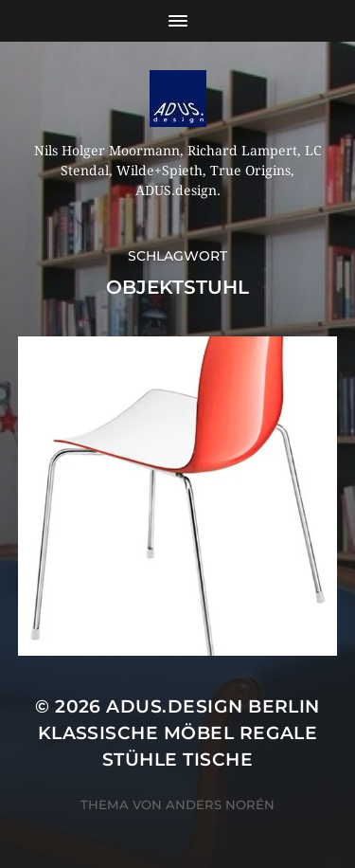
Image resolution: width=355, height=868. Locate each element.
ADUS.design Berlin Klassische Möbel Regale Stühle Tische (179, 733)
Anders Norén (220, 805)
